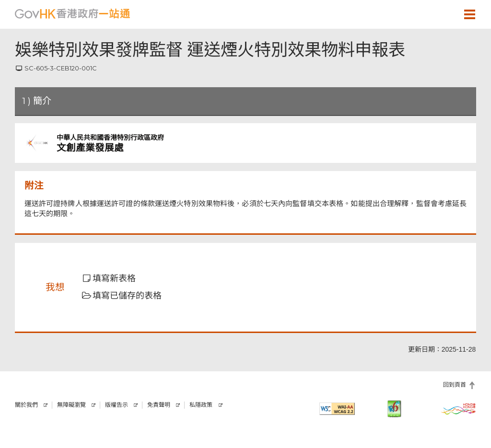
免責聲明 (159, 405)
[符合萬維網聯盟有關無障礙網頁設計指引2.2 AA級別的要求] (337, 409)
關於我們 (26, 405)
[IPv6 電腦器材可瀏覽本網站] (394, 409)
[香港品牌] (458, 409)
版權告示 (117, 405)
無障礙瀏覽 (71, 405)
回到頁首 (455, 385)
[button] (442, 14)
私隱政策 (201, 405)
